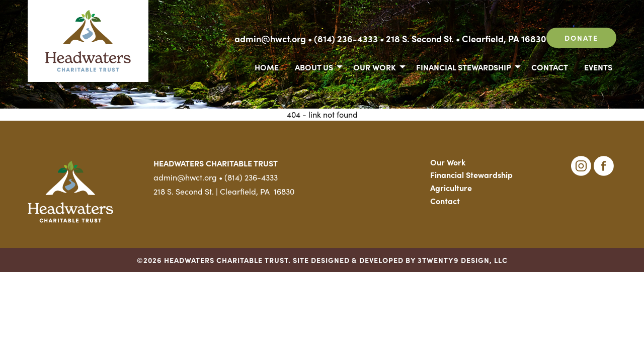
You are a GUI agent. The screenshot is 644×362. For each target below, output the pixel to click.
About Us (314, 67)
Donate (581, 38)
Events (598, 67)
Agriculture (451, 188)
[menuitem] (267, 66)
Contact (550, 67)
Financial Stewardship (464, 67)
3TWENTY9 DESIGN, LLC (463, 260)
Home (267, 67)
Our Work (375, 67)
